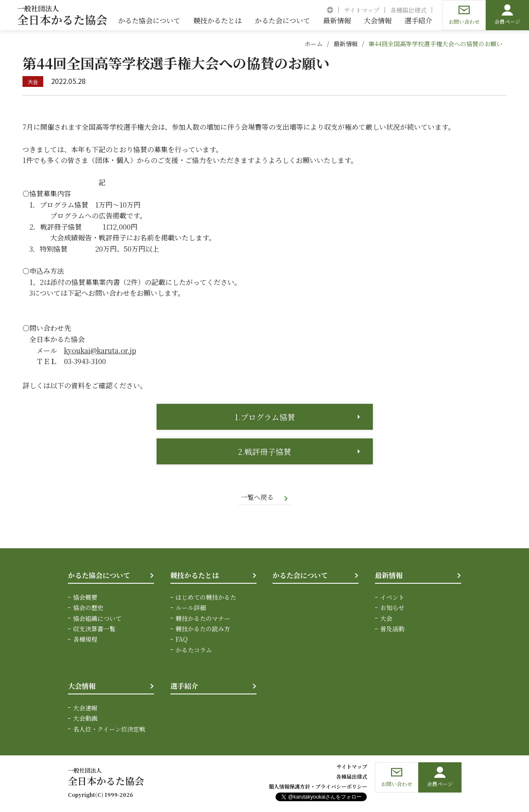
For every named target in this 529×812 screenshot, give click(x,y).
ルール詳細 (191, 608)
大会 (386, 619)
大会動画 (85, 719)
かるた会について (300, 576)
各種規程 (85, 640)
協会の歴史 (88, 608)
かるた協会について (99, 576)
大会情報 (82, 687)
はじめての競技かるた (206, 598)
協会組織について (97, 619)
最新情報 (346, 44)
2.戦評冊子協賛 (264, 451)
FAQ (182, 640)
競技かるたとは (195, 576)
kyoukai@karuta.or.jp (100, 350)
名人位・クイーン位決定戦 (109, 729)
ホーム (314, 44)
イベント (392, 598)
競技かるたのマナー (203, 619)
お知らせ (392, 608)
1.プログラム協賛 (265, 417)
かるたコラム (194, 650)
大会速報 (85, 708)
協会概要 (85, 598)
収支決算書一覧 (94, 629)
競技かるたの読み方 (203, 629)
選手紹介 (184, 687)
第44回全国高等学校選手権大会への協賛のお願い (436, 44)
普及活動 (392, 629)
